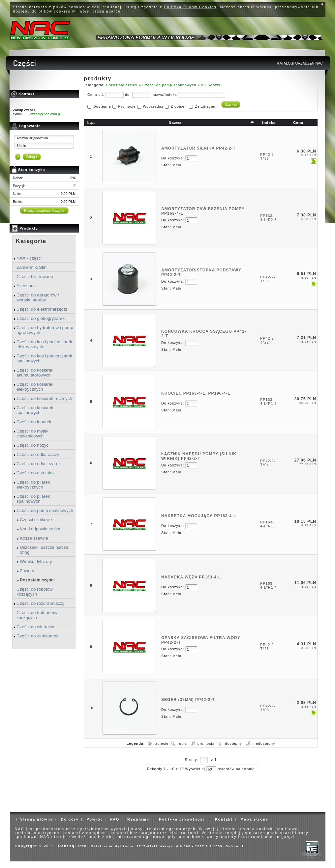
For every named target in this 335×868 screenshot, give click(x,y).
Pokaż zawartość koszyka (44, 210)
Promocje (127, 106)
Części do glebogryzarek (41, 318)
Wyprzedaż (153, 106)
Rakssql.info (72, 846)
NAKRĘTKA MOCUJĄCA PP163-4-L (199, 516)
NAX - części (29, 258)
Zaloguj (32, 157)
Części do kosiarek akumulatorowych (35, 373)
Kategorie (31, 241)
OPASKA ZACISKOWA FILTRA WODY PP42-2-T (201, 640)
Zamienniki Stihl (32, 267)
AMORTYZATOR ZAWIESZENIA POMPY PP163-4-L (203, 211)
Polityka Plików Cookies (190, 7)
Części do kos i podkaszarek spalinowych (44, 358)
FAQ (115, 819)
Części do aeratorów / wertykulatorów (38, 297)
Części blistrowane (35, 277)
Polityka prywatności (183, 819)
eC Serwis (211, 85)
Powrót (94, 819)
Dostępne (102, 106)
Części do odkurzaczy (38, 454)
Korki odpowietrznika (40, 529)
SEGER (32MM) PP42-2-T (188, 700)
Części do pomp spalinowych (45, 510)
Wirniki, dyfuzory (36, 561)
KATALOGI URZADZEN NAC (300, 63)
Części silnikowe (36, 520)
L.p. (91, 123)
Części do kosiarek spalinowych (35, 410)
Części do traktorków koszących (37, 615)
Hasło (22, 146)
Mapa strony (254, 819)
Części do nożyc (32, 445)
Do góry (70, 819)
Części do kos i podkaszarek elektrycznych (44, 344)
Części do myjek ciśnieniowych (32, 434)
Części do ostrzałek (36, 473)
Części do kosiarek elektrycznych (35, 387)
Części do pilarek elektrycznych (33, 485)
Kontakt (224, 819)
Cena (298, 123)
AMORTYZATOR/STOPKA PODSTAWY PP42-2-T (201, 272)
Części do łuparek (34, 422)
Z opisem (179, 106)
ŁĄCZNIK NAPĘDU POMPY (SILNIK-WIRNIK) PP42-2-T (200, 456)
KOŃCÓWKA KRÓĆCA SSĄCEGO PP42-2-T (204, 334)
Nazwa (175, 123)
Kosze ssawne (34, 538)
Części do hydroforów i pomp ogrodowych (45, 330)
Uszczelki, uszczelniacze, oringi (45, 550)
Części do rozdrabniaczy (40, 603)
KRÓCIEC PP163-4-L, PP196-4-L (196, 393)
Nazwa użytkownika (33, 138)
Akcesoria (26, 286)
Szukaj (231, 104)
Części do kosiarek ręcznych (44, 398)
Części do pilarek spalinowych (33, 499)
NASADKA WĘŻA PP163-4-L (191, 577)
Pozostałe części (37, 580)
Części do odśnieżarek (39, 464)
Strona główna (36, 819)
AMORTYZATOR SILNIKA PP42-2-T (198, 148)
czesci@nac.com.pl (46, 114)
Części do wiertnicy (35, 627)
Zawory (27, 571)
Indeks (269, 123)
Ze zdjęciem (206, 106)
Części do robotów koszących (35, 592)
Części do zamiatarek (37, 636)
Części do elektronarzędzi (42, 309)
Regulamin (139, 819)
